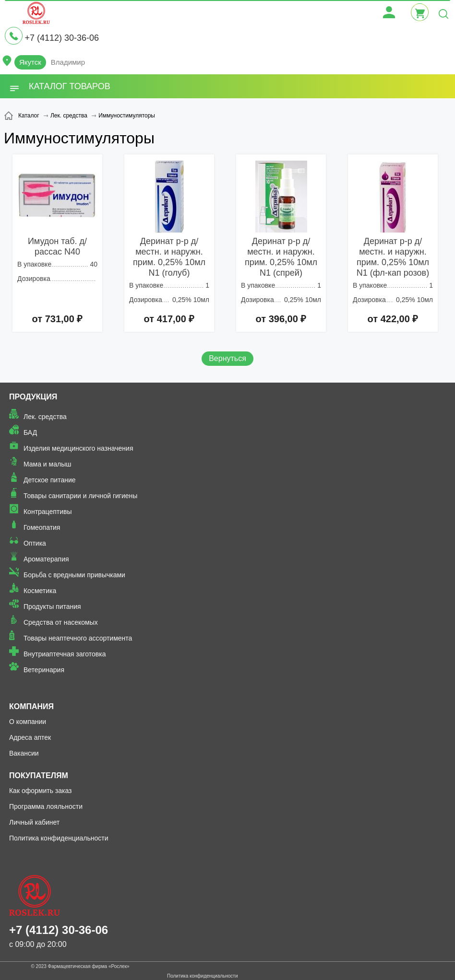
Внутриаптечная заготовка (65, 654)
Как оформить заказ (41, 791)
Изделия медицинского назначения (78, 448)
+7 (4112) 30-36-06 (62, 38)
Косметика (40, 591)
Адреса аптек (30, 737)
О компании (28, 722)
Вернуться (227, 358)
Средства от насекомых (61, 622)
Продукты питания (52, 607)
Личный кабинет (34, 822)
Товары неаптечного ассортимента (78, 638)
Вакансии (24, 753)
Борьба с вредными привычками (74, 575)
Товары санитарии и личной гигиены (80, 496)
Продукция (33, 397)
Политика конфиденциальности (59, 838)
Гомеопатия (42, 527)
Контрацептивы (48, 512)
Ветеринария (44, 670)
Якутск (30, 62)
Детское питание (50, 480)
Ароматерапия (46, 559)
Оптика (35, 543)
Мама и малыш (48, 464)
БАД (30, 432)
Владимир (68, 62)
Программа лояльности (46, 806)
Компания (31, 706)
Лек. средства (45, 417)
